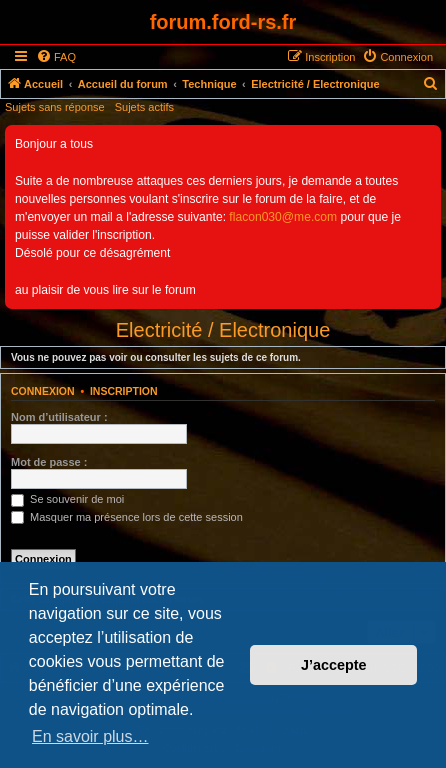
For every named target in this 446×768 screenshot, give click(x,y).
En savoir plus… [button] (90, 736)
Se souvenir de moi (67, 499)
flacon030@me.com (283, 217)
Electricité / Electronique (223, 330)
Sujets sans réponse (55, 107)
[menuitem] (56, 57)
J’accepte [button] (334, 665)
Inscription (124, 391)
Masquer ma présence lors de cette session (127, 517)
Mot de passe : (49, 462)
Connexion (43, 391)
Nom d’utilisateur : (59, 417)
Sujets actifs (144, 107)
